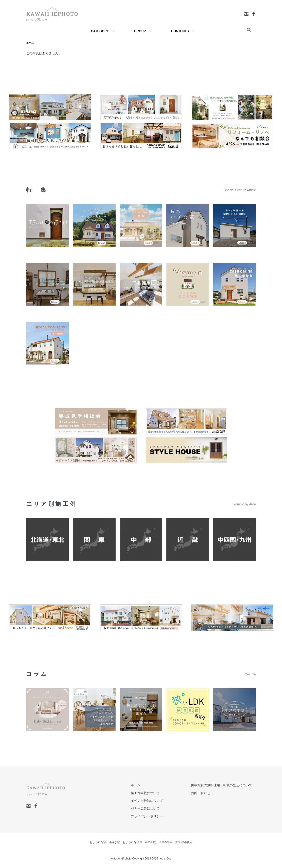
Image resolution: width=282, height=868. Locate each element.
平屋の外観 (165, 842)
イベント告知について (158, 801)
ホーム (30, 43)
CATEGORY (100, 31)
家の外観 (150, 842)
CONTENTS (180, 31)
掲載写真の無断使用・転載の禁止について (225, 785)
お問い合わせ (205, 793)
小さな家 (114, 842)
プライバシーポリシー (158, 816)
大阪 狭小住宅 (184, 842)
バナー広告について (157, 809)
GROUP (140, 31)
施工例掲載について (157, 793)
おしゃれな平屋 (132, 842)
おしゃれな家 (98, 842)
